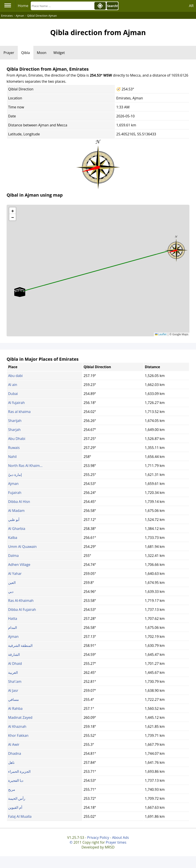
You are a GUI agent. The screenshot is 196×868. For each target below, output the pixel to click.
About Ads (120, 838)
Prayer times (116, 842)
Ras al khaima (19, 412)
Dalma (13, 556)
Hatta (13, 619)
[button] (176, 249)
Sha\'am (15, 681)
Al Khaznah (17, 726)
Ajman (13, 484)
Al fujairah (16, 403)
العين (12, 583)
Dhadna (15, 753)
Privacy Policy (98, 838)
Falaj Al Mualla (20, 816)
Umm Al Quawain (22, 547)
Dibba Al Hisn (19, 502)
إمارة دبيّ (15, 475)
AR (191, 6)
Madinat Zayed (20, 717)
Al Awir (14, 744)
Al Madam (16, 511)
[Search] (62, 6)
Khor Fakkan (18, 735)
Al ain (13, 385)
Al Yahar (15, 574)
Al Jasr (13, 690)
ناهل (11, 762)
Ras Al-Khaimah (21, 601)
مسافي (13, 699)
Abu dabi (15, 376)
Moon (42, 53)
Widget (59, 53)
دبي (11, 592)
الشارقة (14, 655)
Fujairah (15, 493)
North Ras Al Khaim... (25, 466)
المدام (13, 628)
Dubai (13, 394)
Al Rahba (15, 708)
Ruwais (14, 448)
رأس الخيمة (17, 798)
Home (23, 6)
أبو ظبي (14, 520)
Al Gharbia (17, 529)
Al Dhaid (15, 664)
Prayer (9, 53)
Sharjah (14, 430)
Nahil (12, 457)
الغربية (13, 673)
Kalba (13, 538)
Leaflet (161, 334)
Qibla (26, 53)
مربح (12, 789)
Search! (112, 6)
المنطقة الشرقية (20, 646)
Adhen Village (19, 565)
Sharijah (15, 421)
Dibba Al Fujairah (22, 610)
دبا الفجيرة (16, 780)
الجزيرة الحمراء (19, 771)
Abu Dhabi (17, 439)
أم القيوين (15, 807)
